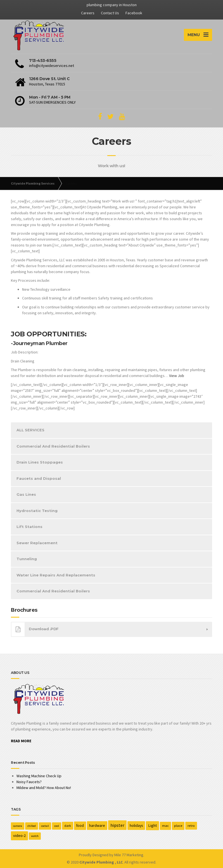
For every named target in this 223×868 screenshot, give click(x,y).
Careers (88, 13)
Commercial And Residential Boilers (53, 446)
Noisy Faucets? (29, 782)
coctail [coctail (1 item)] (45, 826)
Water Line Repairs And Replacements (56, 575)
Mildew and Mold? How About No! (44, 788)
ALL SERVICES (30, 430)
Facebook (134, 13)
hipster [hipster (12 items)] (117, 825)
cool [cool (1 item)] (57, 826)
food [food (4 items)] (80, 826)
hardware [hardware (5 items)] (97, 825)
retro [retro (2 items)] (191, 826)
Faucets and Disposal (39, 478)
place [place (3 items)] (178, 826)
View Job (177, 376)
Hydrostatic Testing (37, 511)
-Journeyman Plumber (39, 343)
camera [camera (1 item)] (18, 826)
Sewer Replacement (37, 543)
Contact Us (110, 13)
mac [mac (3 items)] (165, 826)
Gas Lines (26, 494)
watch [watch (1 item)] (35, 836)
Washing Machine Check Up (39, 776)
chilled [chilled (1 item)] (32, 826)
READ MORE (21, 741)
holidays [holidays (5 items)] (136, 825)
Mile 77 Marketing (129, 855)
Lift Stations (29, 527)
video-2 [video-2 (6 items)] (19, 836)
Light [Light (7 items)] (152, 825)
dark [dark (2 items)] (68, 826)
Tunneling (27, 559)
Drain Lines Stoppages (40, 462)
